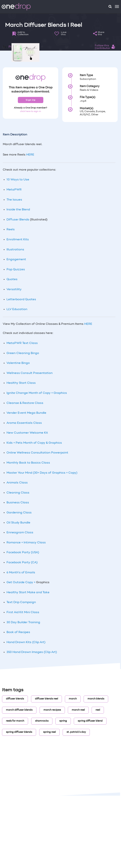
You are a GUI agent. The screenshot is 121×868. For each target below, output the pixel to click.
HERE (30, 155)
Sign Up (31, 100)
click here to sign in (31, 111)
